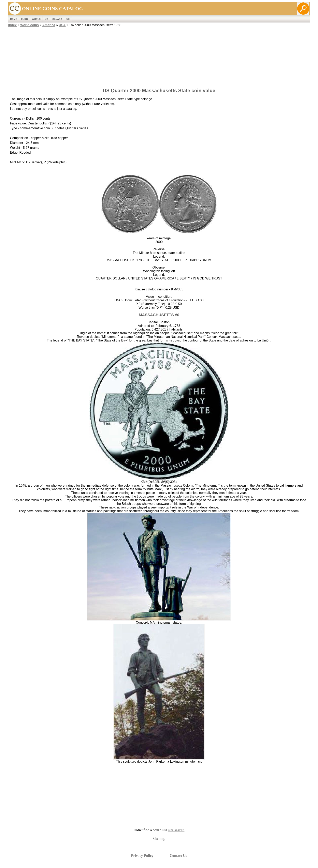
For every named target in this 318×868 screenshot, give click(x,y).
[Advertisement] (159, 56)
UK (68, 19)
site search (176, 830)
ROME (14, 19)
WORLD (36, 19)
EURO (25, 19)
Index (12, 25)
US (46, 19)
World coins (30, 25)
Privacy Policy (142, 856)
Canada (57, 19)
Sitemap (159, 839)
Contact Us (178, 856)
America (49, 25)
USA (62, 25)
